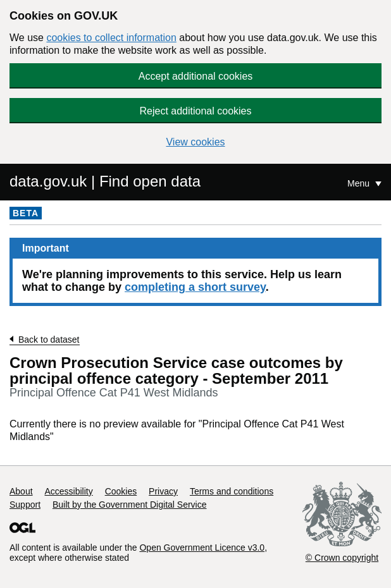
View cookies (195, 142)
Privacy (163, 491)
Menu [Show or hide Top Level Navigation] (360, 183)
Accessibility (68, 491)
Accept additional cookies (196, 76)
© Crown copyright (342, 558)
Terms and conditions (232, 491)
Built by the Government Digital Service (130, 505)
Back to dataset (49, 340)
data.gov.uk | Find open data (105, 181)
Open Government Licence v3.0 (202, 548)
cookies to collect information (111, 38)
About (21, 491)
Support (25, 505)
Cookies (121, 491)
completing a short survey (195, 287)
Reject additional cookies (196, 111)
